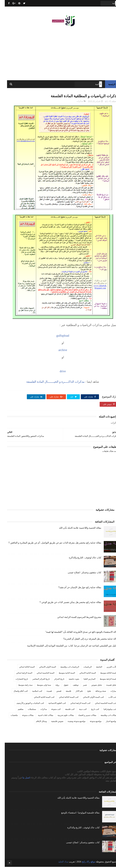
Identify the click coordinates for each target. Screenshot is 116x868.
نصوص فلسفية (53, 722)
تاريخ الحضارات (17, 680)
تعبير (80, 686)
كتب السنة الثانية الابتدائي (39, 698)
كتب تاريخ (90, 710)
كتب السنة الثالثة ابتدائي (64, 698)
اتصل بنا (22, 779)
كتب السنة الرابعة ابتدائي (76, 704)
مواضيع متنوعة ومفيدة (72, 722)
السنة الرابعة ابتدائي (19, 674)
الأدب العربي (107, 668)
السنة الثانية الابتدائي (83, 674)
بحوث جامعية (69, 680)
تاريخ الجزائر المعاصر (36, 680)
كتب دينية (78, 710)
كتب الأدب (108, 698)
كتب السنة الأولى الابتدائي (89, 698)
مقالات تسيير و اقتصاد (82, 716)
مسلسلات (27, 710)
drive (58, 372)
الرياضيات (83, 668)
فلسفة (64, 692)
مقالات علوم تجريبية (61, 716)
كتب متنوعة (51, 710)
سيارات (109, 692)
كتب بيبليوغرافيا (105, 710)
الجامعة (94, 668)
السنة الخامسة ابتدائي (41, 674)
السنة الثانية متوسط (62, 674)
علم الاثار (75, 692)
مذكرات (75, 102)
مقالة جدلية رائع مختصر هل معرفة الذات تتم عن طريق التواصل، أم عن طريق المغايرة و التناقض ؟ (50, 544)
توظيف (71, 686)
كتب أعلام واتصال (16, 692)
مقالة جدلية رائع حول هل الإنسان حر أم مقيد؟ (75, 588)
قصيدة (45, 692)
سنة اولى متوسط (39, 686)
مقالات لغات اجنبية (41, 716)
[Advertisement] (58, 52)
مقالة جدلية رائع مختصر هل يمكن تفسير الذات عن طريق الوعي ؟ (66, 603)
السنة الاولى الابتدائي (43, 668)
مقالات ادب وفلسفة (104, 716)
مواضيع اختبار (107, 722)
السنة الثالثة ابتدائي (22, 668)
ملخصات (9, 716)
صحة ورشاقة (96, 692)
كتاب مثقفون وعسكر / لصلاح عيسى (80, 574)
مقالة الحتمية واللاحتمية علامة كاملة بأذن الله (75, 529)
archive (58, 351)
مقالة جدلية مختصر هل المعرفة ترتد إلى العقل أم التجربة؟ (86, 640)
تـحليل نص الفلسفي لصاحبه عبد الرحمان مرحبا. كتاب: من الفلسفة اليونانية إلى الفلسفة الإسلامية (68, 647)
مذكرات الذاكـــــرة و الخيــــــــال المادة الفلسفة (51, 383)
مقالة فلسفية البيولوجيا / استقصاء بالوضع (76, 814)
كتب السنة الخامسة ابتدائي (101, 704)
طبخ (84, 692)
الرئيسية (107, 85)
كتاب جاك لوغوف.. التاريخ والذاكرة (80, 559)
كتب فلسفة (65, 710)
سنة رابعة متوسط (21, 686)
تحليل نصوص (92, 686)
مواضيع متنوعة (91, 722)
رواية (53, 686)
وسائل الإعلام (37, 722)
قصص (54, 692)
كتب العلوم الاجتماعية (52, 704)
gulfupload (58, 337)
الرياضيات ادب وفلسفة (65, 668)
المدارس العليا (85, 680)
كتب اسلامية (32, 692)
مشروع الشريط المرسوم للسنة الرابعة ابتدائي (75, 618)
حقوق (61, 686)
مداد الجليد (59, 863)
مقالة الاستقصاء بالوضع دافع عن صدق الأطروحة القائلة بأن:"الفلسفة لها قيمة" (77, 633)
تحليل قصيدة (107, 686)
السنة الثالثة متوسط (104, 674)
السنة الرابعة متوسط (103, 680)
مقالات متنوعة (23, 716)
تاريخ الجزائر (54, 680)
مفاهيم (16, 710)
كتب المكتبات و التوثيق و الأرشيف (25, 704)
